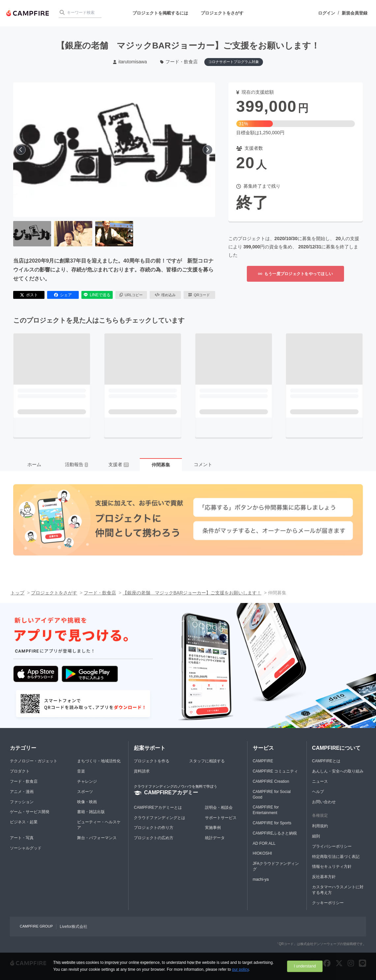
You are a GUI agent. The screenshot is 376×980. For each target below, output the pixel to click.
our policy (240, 969)
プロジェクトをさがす (222, 13)
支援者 (118, 464)
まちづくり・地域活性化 (99, 761)
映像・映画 (87, 802)
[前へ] (21, 150)
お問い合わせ (324, 802)
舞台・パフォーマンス (97, 838)
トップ (17, 593)
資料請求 (142, 771)
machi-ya (261, 879)
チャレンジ (87, 781)
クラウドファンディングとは (159, 818)
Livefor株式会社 (73, 927)
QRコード (199, 295)
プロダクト (20, 771)
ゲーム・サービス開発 (30, 812)
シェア (63, 295)
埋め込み (165, 295)
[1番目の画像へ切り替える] (32, 234)
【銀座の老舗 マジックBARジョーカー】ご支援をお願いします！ (192, 593)
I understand (305, 966)
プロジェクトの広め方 (154, 838)
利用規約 (320, 826)
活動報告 (76, 464)
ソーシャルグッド (26, 848)
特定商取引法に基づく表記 (336, 857)
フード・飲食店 (179, 62)
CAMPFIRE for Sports (272, 823)
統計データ (215, 838)
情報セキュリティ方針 (332, 867)
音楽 (81, 771)
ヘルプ (318, 792)
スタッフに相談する (207, 761)
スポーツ (85, 792)
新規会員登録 (355, 13)
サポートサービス (221, 818)
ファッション (22, 802)
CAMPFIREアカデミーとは (158, 807)
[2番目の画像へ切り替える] (73, 234)
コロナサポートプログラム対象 (234, 62)
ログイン (327, 13)
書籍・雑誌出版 (91, 812)
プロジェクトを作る (152, 761)
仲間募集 (161, 465)
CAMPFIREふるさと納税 (275, 833)
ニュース (320, 781)
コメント (203, 464)
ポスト (29, 295)
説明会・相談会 (219, 807)
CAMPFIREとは (326, 761)
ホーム (34, 464)
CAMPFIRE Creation (271, 781)
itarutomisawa (130, 62)
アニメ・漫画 (22, 792)
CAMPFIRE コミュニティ (275, 771)
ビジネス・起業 (24, 822)
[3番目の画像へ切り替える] (114, 234)
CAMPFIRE (263, 761)
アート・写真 (22, 838)
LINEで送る (97, 295)
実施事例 (213, 828)
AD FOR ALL (264, 843)
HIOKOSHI (262, 853)
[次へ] (208, 150)
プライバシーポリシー (332, 846)
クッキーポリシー (328, 903)
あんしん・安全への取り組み (338, 771)
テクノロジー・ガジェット (34, 761)
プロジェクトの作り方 (154, 828)
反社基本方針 (324, 877)
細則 (316, 836)
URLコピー (131, 295)
